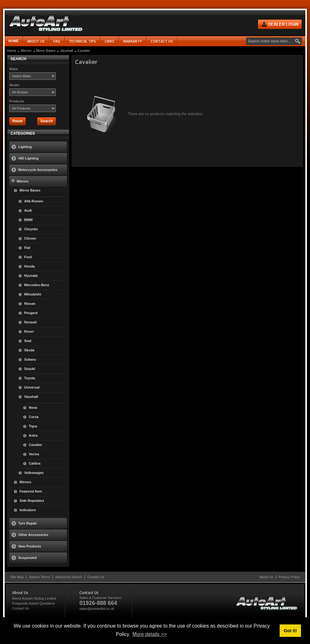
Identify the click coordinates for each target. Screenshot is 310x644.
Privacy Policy (289, 577)
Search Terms (39, 577)
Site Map (17, 577)
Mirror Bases (46, 51)
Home (13, 41)
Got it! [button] (290, 631)
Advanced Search (69, 577)
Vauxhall (66, 51)
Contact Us (96, 577)
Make (14, 69)
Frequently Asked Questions (33, 603)
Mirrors (26, 51)
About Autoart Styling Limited (34, 598)
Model (14, 85)
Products (17, 101)
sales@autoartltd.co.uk (97, 609)
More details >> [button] (149, 634)
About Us (266, 577)
